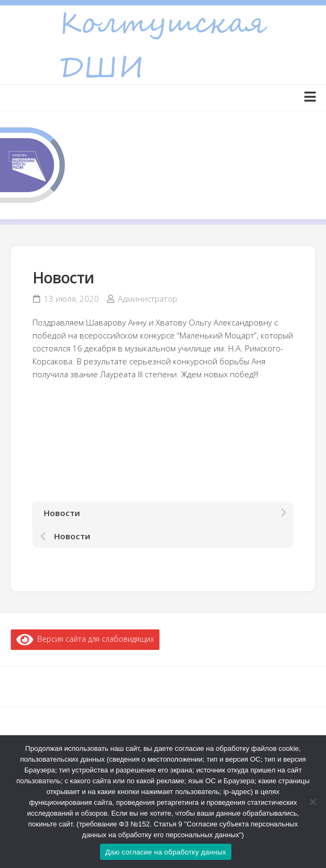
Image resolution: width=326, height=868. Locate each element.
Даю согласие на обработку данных (166, 852)
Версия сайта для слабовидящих (85, 639)
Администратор (148, 299)
